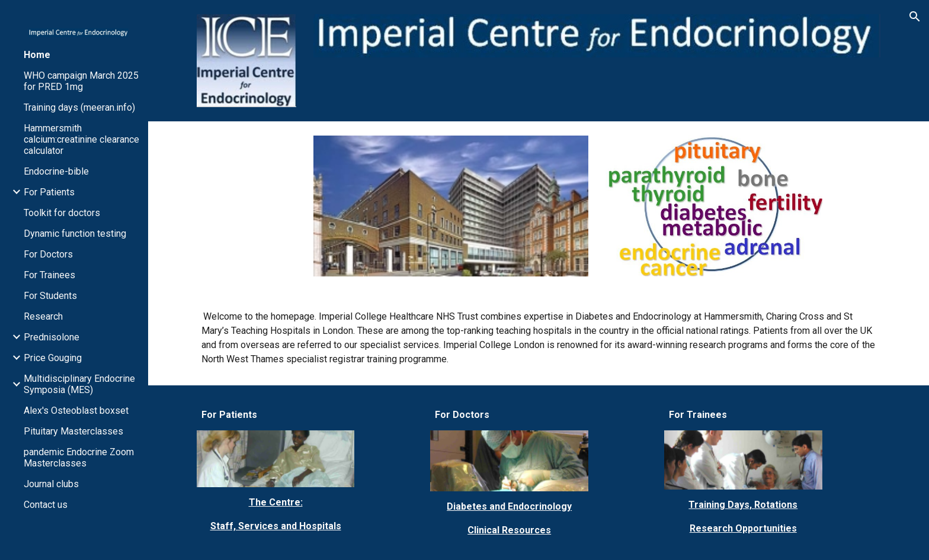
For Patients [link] (49, 192)
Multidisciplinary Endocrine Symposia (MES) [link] (79, 384)
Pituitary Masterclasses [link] (73, 431)
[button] (915, 17)
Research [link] (43, 316)
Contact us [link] (46, 505)
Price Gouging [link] (53, 358)
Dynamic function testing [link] (75, 234)
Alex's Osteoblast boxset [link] (76, 411)
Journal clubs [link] (51, 484)
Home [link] (37, 55)
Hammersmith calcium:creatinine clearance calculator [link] (81, 139)
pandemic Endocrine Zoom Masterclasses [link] (79, 458)
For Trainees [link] (49, 275)
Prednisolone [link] (52, 337)
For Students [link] (50, 296)
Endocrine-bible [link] (56, 171)
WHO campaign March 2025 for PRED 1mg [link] (81, 81)
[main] (539, 338)
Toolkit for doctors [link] (62, 213)
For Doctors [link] (48, 254)
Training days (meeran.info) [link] (79, 107)
